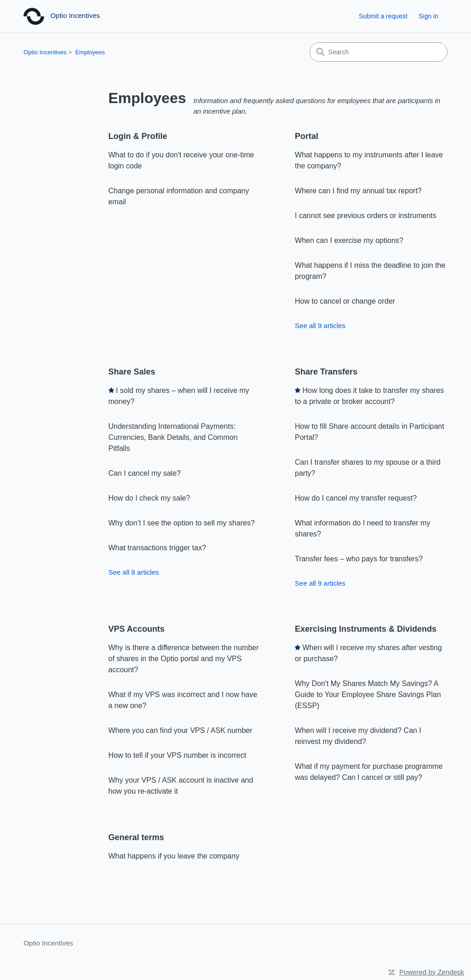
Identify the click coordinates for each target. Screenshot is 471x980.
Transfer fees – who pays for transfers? (359, 559)
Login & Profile (138, 136)
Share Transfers (326, 372)
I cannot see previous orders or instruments (366, 216)
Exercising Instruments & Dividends (366, 629)
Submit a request (383, 16)
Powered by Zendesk (432, 972)
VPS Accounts (137, 629)
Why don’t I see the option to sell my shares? (182, 523)
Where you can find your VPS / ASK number (181, 730)
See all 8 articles (134, 572)
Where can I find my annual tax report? (358, 191)
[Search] (379, 52)
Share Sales (132, 372)
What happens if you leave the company (174, 856)
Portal (307, 136)
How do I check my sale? (149, 498)
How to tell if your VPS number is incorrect (178, 755)
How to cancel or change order (345, 301)
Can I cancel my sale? (145, 473)
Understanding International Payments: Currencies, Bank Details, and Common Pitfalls (173, 437)
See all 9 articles (320, 326)
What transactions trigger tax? (158, 548)
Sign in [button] (428, 16)
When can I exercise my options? (349, 240)
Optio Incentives (45, 52)
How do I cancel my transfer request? (356, 498)
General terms (136, 837)
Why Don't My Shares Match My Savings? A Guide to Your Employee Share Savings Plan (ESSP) (368, 695)
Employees (90, 52)
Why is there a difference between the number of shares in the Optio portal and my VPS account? (184, 659)
